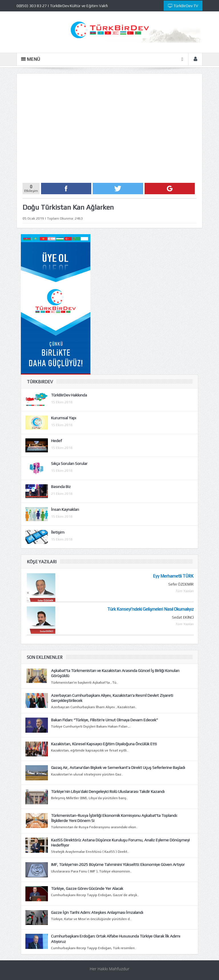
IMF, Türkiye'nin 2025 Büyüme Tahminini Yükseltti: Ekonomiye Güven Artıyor (118, 864)
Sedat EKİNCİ (183, 617)
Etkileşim (31, 188)
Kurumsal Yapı (64, 418)
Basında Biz (61, 487)
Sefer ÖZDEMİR (181, 584)
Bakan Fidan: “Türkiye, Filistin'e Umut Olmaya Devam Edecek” (105, 720)
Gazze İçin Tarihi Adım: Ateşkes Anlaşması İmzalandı (97, 912)
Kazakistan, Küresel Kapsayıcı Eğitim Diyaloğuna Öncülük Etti (104, 744)
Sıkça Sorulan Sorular (69, 463)
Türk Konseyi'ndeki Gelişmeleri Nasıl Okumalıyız (150, 609)
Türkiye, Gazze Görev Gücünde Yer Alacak (87, 888)
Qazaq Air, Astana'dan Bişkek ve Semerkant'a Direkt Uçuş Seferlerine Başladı (118, 768)
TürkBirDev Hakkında (69, 395)
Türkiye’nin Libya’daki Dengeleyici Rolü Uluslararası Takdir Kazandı (108, 791)
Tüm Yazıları (184, 591)
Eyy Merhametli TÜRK (173, 576)
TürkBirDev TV (183, 6)
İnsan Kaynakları (65, 509)
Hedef (56, 441)
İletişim (58, 532)
